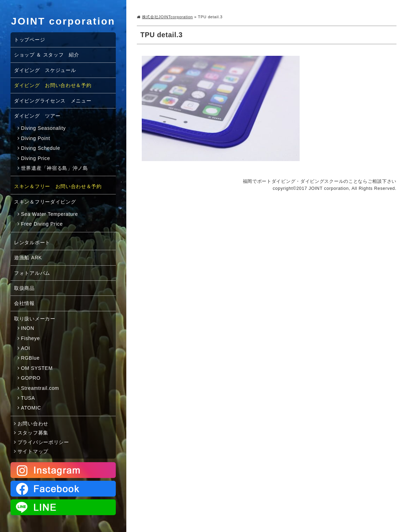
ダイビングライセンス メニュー (53, 101)
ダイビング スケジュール (45, 70)
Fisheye (31, 338)
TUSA (28, 398)
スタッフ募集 (33, 433)
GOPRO (31, 378)
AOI (26, 348)
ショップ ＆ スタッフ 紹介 (47, 55)
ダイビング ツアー (37, 116)
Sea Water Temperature (50, 214)
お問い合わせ (33, 424)
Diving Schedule (41, 148)
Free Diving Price (42, 224)
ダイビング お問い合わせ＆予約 (53, 85)
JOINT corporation (63, 21)
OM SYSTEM (37, 368)
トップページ (29, 40)
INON (28, 328)
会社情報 (24, 303)
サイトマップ (33, 451)
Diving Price (36, 158)
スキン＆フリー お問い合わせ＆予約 (58, 186)
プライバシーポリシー (43, 442)
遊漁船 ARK (28, 258)
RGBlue (30, 358)
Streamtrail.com (40, 388)
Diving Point (36, 138)
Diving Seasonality (44, 128)
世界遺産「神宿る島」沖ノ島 (55, 168)
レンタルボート (32, 242)
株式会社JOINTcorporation (168, 17)
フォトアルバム (32, 273)
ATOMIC (31, 408)
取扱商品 (24, 288)
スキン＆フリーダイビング (45, 202)
